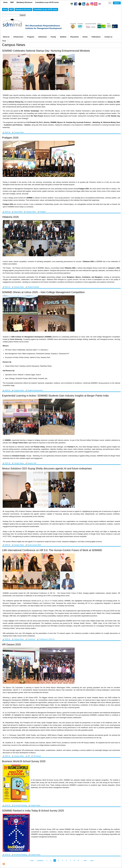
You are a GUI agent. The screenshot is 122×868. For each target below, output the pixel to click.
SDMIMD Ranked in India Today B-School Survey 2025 (33, 811)
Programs (31, 37)
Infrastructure (18, 37)
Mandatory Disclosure (24, 2)
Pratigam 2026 (10, 138)
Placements (75, 37)
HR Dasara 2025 (11, 644)
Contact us (108, 37)
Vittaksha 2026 (10, 217)
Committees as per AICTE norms (47, 2)
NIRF (12, 2)
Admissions (42, 37)
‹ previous (40, 861)
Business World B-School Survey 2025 (24, 761)
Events (85, 37)
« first (32, 861)
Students (63, 37)
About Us (6, 37)
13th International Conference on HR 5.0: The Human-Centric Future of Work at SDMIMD (52, 550)
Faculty (53, 37)
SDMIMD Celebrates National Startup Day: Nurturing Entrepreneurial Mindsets (46, 51)
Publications (96, 37)
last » (92, 861)
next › (86, 861)
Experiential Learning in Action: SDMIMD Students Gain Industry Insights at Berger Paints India (55, 396)
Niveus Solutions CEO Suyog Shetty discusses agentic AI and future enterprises (47, 468)
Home (5, 2)
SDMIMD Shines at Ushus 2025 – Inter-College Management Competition (43, 292)
